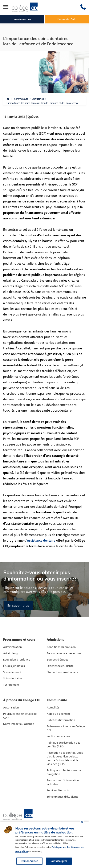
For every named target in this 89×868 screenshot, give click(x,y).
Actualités (38, 99)
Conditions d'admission (61, 647)
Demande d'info (67, 19)
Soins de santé (12, 672)
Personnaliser (29, 861)
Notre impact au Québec (19, 724)
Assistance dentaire (41, 541)
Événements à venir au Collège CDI (66, 728)
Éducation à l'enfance (17, 660)
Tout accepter (59, 861)
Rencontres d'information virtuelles (63, 782)
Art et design (11, 653)
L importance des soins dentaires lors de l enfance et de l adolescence (43, 103)
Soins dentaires (13, 679)
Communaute (21, 99)
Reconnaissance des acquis (64, 653)
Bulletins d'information (61, 720)
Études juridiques (14, 666)
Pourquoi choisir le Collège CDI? (20, 716)
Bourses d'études (57, 660)
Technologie (11, 685)
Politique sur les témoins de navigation (64, 772)
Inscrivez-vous (22, 19)
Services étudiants (58, 791)
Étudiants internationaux (62, 672)
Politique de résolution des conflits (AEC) (63, 745)
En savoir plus (18, 605)
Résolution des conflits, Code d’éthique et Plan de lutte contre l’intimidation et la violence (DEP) (65, 759)
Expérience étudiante (60, 666)
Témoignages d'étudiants (62, 797)
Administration (13, 647)
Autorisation (11, 708)
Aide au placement (58, 714)
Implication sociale (58, 737)
